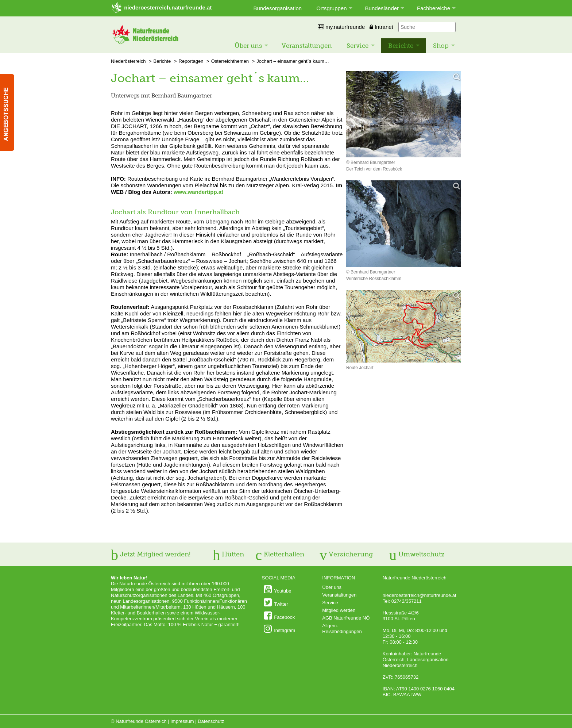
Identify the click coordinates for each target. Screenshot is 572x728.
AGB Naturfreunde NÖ (346, 618)
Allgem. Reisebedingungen (342, 629)
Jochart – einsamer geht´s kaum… (293, 61)
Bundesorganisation (278, 8)
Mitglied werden (339, 610)
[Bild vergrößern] (404, 115)
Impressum (182, 721)
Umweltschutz (417, 554)
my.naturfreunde (341, 27)
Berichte (401, 46)
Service (357, 46)
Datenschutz (211, 721)
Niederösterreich (128, 61)
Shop (441, 46)
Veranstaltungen (307, 46)
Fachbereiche (434, 8)
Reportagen (191, 61)
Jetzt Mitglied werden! (151, 554)
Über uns (248, 46)
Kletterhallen (280, 554)
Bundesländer (382, 8)
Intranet (381, 27)
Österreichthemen (230, 61)
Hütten (228, 554)
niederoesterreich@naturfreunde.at (420, 595)
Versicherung (346, 554)
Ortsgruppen (331, 8)
